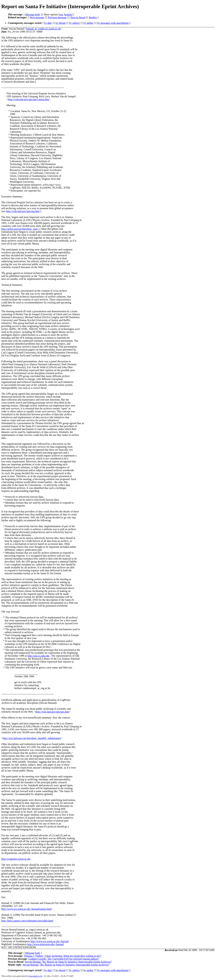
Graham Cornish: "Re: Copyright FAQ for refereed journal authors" (64, 959)
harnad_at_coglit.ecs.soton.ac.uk (43, 29)
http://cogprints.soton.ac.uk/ (16, 859)
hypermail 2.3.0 (35, 976)
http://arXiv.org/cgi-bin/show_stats (20, 229)
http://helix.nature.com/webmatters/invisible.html (27, 921)
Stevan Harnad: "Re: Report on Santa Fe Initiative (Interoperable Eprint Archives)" (68, 962)
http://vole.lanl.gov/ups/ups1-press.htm (28, 99)
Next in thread (78, 17)
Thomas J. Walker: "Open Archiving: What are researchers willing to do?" (63, 956)
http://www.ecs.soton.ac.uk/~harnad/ (50, 941)
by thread (61, 23)
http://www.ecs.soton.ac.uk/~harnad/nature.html (27, 909)
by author (88, 23)
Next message (37, 17)
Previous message (57, 17)
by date (48, 23)
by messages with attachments (113, 23)
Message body (33, 14)
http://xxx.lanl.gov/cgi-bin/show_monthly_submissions (32, 738)
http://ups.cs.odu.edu (38, 656)
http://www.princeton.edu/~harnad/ (46, 944)
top (61, 14)
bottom (68, 14)
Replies (93, 17)
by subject (74, 23)
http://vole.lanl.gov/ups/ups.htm (23, 211)
